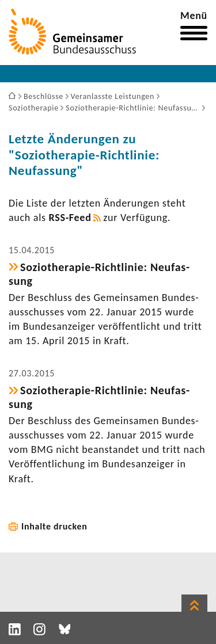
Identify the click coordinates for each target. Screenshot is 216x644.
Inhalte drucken (54, 526)
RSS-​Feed (70, 218)
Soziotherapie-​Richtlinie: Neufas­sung (99, 274)
